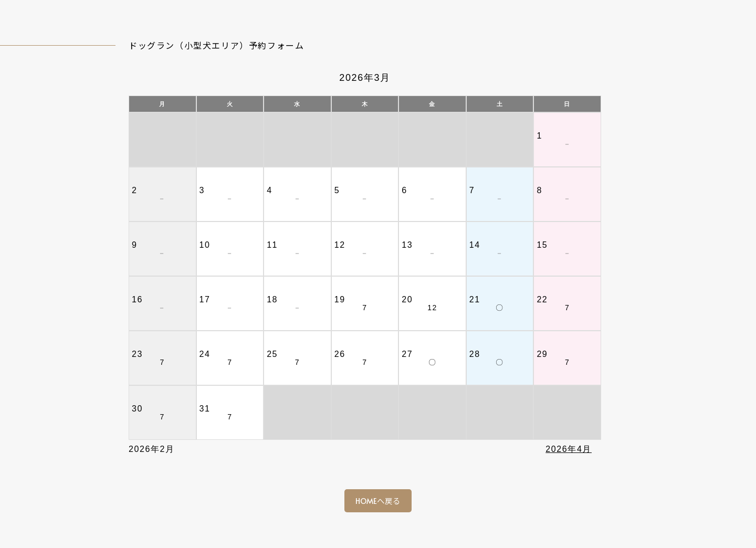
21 (475, 299)
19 (340, 299)
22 (542, 299)
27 (407, 354)
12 (432, 308)
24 (205, 354)
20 (407, 299)
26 (340, 354)
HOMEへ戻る (378, 501)
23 (137, 354)
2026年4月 (569, 449)
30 (137, 409)
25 (272, 354)
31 (205, 409)
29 (542, 354)
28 (475, 354)
